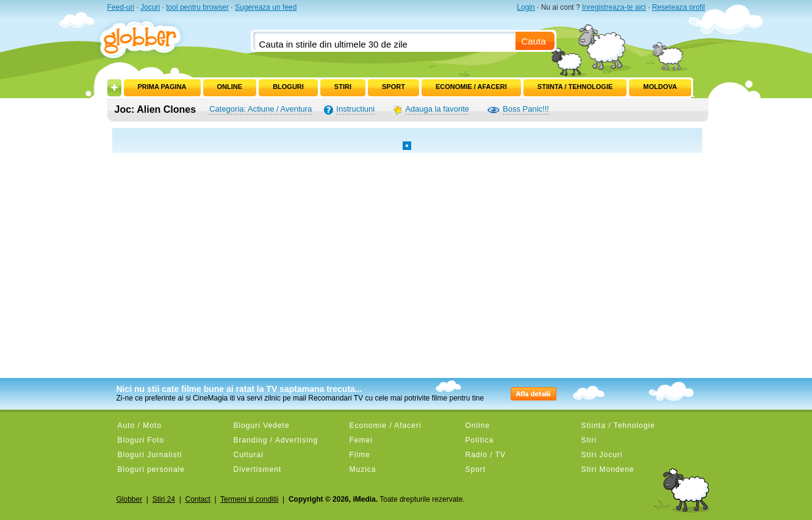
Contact (197, 499)
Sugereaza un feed (266, 7)
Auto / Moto (140, 426)
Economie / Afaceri (471, 87)
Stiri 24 (164, 499)
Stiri (343, 87)
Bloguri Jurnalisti (150, 455)
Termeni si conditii (249, 499)
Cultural (249, 455)
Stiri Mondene (608, 469)
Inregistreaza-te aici (614, 7)
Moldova (660, 87)
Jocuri (150, 7)
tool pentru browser (197, 7)
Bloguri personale (151, 469)
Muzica (363, 469)
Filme (360, 455)
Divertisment (258, 469)
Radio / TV (486, 455)
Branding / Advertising (276, 440)
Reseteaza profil (679, 7)
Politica (480, 440)
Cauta (534, 41)
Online (230, 87)
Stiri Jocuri (602, 455)
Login (526, 7)
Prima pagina (162, 87)
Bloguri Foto (141, 440)
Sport (393, 87)
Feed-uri (121, 7)
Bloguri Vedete (262, 426)
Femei (361, 440)
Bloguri (288, 87)
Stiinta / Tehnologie (575, 87)
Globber (130, 499)
